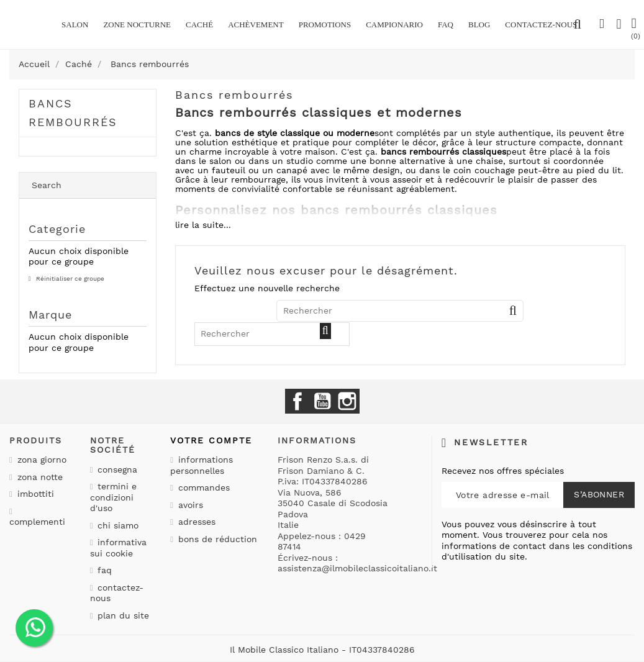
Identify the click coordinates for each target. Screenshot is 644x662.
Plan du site (122, 615)
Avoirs (189, 505)
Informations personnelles (202, 465)
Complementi (37, 522)
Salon (75, 25)
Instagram (347, 401)
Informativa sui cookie (119, 548)
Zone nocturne (137, 25)
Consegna (116, 469)
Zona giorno (40, 460)
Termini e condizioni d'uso (114, 497)
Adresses (195, 522)
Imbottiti (34, 494)
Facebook (297, 401)
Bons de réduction (216, 539)
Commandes (202, 487)
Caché (199, 25)
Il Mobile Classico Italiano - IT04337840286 (322, 650)
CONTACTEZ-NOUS (541, 25)
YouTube (322, 401)
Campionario (394, 25)
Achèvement (256, 25)
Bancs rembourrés (73, 113)
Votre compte (211, 440)
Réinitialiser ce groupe (69, 279)
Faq (446, 25)
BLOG (479, 25)
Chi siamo (116, 525)
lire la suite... (203, 225)
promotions (325, 25)
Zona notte (39, 477)
